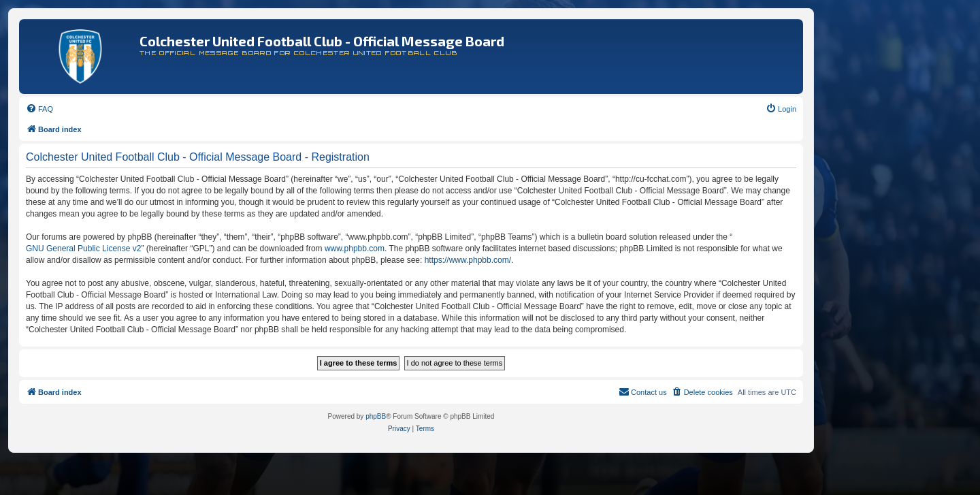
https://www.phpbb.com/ (468, 260)
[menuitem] (39, 109)
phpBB (376, 416)
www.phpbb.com (355, 249)
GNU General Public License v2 (83, 249)
